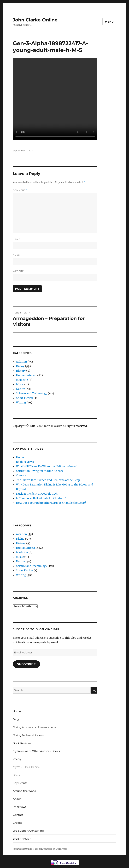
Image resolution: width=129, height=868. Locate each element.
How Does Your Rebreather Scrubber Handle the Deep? (51, 503)
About (17, 799)
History (21, 371)
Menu (109, 22)
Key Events (20, 783)
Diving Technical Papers (28, 735)
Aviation (21, 362)
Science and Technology (32, 393)
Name (16, 239)
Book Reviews (25, 462)
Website (18, 271)
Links (16, 775)
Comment (20, 190)
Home (20, 457)
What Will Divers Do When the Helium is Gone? (46, 466)
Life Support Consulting (28, 831)
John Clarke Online (35, 20)
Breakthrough (22, 839)
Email (17, 255)
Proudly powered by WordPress (51, 849)
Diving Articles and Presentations (34, 727)
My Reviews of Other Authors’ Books (36, 751)
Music (20, 384)
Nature (21, 389)
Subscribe (26, 664)
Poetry (17, 759)
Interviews (20, 807)
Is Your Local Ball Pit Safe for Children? (41, 498)
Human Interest (26, 375)
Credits (18, 823)
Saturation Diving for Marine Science (40, 471)
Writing (21, 402)
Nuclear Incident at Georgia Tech (37, 494)
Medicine (22, 380)
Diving (20, 366)
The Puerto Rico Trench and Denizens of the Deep (48, 480)
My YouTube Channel (27, 767)
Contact (21, 475)
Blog (16, 719)
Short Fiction (25, 398)
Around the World (24, 791)
